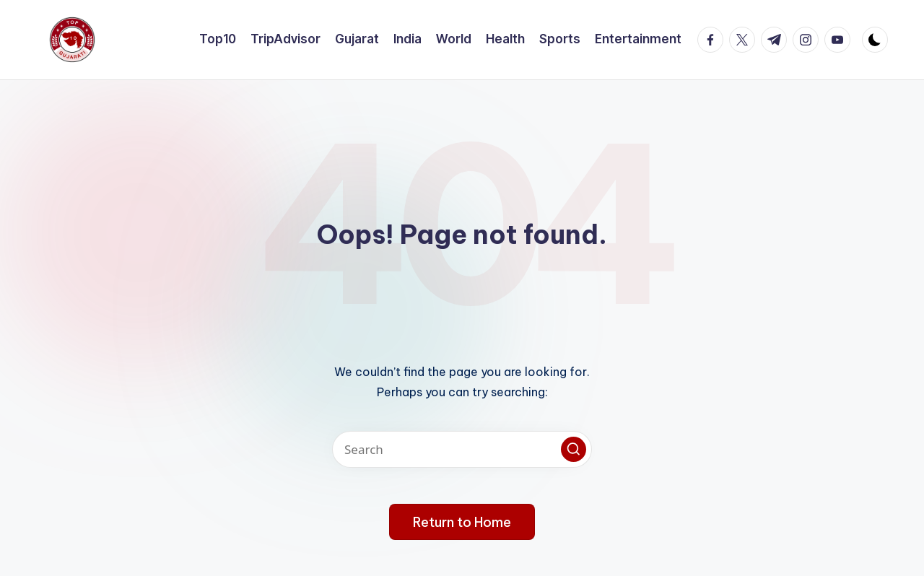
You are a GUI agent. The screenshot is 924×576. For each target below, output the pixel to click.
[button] (574, 449)
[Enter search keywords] (462, 449)
